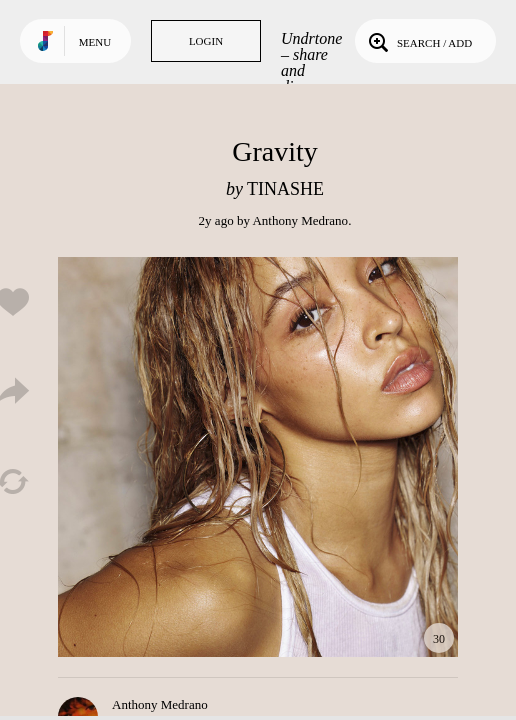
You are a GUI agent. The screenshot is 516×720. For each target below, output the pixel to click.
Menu (95, 42)
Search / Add (418, 41)
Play (258, 457)
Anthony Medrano (300, 220)
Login (206, 41)
